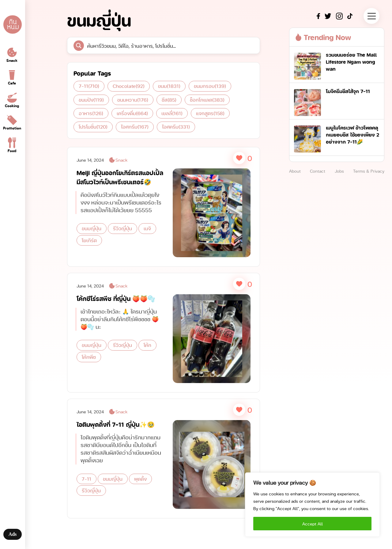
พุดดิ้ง (140, 485)
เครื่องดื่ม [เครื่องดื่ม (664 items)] (132, 113)
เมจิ (147, 228)
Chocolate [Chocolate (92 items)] (129, 86)
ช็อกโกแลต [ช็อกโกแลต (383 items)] (207, 100)
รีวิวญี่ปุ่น (123, 228)
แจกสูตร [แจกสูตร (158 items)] (210, 113)
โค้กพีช (89, 363)
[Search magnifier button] (79, 46)
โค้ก (147, 351)
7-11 (87, 485)
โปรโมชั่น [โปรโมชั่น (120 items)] (93, 127)
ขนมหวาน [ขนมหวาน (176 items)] (133, 100)
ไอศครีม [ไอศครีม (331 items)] (176, 127)
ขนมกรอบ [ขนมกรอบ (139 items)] (210, 86)
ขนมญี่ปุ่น (92, 228)
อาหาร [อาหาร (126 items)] (91, 113)
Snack (118, 160)
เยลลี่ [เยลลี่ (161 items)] (172, 113)
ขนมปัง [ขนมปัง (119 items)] (91, 100)
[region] (312, 505)
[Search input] (169, 46)
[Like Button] (239, 158)
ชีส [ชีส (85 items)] (169, 100)
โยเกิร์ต (89, 240)
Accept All (313, 524)
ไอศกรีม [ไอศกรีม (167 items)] (135, 127)
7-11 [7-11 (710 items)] (89, 86)
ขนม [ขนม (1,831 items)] (169, 86)
